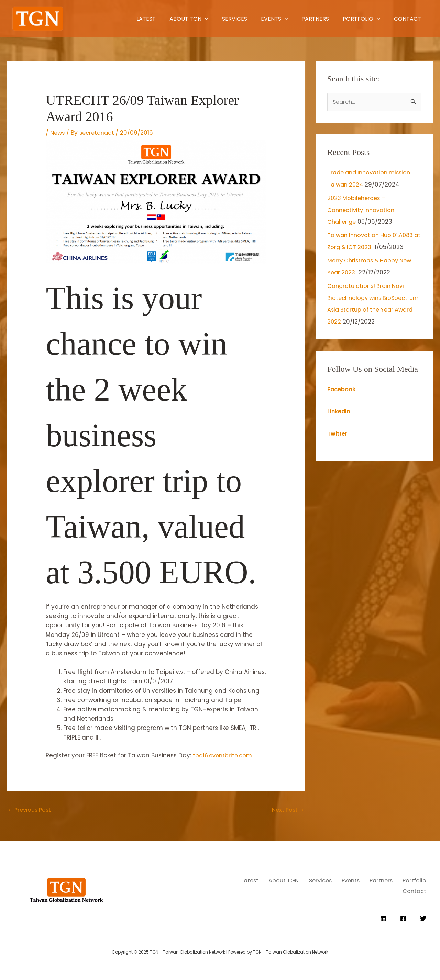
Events (244, 19)
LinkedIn (340, 420)
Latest (94, 19)
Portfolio (346, 19)
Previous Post (31, 810)
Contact (399, 19)
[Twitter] (423, 917)
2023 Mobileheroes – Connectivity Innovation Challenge (363, 209)
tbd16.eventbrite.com (224, 755)
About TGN (144, 19)
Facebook (342, 398)
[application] (160, 19)
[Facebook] (403, 917)
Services (197, 19)
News (58, 133)
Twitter (338, 442)
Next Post (287, 810)
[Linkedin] (383, 917)
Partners (292, 19)
